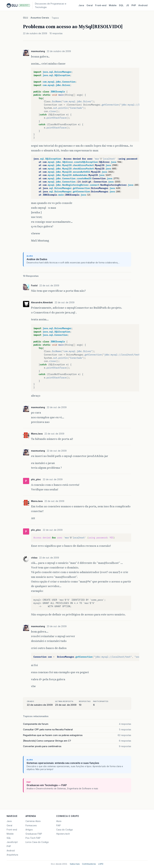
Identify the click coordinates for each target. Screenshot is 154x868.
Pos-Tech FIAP (33, 838)
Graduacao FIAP (34, 834)
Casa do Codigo (65, 830)
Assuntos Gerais (40, 18)
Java (81, 5)
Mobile (113, 5)
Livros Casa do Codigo (37, 842)
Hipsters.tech (63, 834)
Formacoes (31, 825)
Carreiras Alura (33, 821)
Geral (90, 5)
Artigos (29, 830)
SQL (121, 5)
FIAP (58, 825)
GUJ (25, 18)
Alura (59, 821)
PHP (134, 5)
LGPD (101, 864)
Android (143, 5)
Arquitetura (12, 855)
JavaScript (12, 842)
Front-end (12, 830)
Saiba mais (75, 864)
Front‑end (101, 5)
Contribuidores (89, 864)
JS (128, 5)
